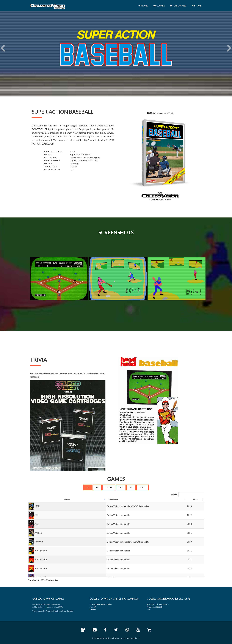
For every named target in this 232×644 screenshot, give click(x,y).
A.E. (36, 515)
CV (97, 487)
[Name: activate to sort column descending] (67, 500)
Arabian (38, 533)
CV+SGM (109, 487)
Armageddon (41, 550)
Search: (187, 494)
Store (197, 6)
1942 (37, 506)
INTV (121, 487)
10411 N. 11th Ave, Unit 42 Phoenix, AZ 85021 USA (158, 607)
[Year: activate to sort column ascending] (195, 500)
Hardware (178, 6)
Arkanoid (39, 541)
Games (159, 6)
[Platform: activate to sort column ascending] (146, 500)
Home (143, 6)
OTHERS (143, 487)
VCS (131, 487)
